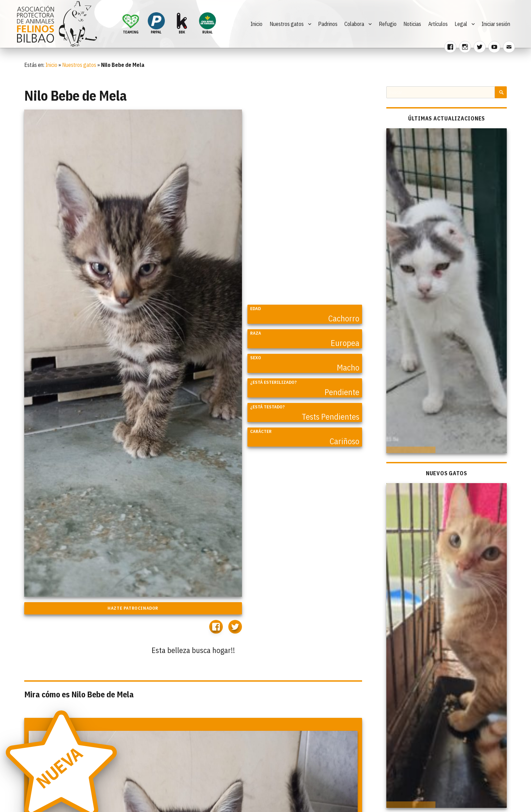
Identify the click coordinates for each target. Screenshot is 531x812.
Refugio (388, 24)
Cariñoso (345, 441)
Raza (256, 333)
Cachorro (344, 318)
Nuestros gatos (287, 24)
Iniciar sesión (496, 24)
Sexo (256, 358)
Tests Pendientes (331, 417)
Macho (348, 367)
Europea (345, 343)
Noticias (412, 24)
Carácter (261, 431)
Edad (255, 309)
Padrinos (328, 24)
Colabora (354, 24)
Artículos (438, 24)
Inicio (256, 24)
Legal (461, 24)
